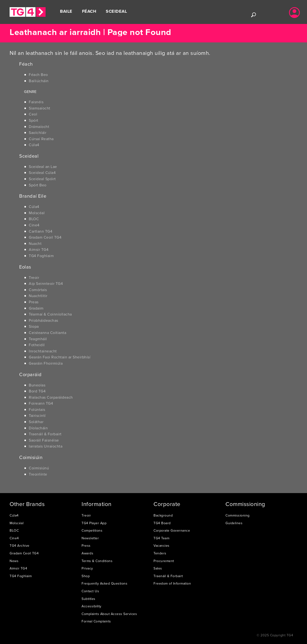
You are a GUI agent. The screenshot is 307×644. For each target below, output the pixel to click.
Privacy (87, 568)
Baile (66, 11)
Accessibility (92, 606)
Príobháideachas (44, 320)
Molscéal (37, 213)
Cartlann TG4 (41, 231)
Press (86, 546)
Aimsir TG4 (39, 249)
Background (163, 515)
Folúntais (37, 409)
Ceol (33, 114)
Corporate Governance (172, 530)
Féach (89, 11)
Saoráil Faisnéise (44, 440)
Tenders (160, 553)
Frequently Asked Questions (104, 583)
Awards (87, 553)
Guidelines (234, 523)
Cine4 (34, 225)
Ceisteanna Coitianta (47, 333)
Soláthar (36, 422)
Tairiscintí (37, 415)
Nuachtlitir (38, 296)
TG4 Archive (20, 546)
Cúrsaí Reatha (41, 139)
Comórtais (38, 290)
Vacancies (162, 546)
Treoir (34, 277)
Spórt (34, 120)
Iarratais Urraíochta (46, 446)
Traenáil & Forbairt (45, 434)
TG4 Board (162, 523)
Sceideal (116, 11)
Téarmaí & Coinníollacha (50, 314)
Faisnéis (36, 102)
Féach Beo (38, 75)
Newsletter (90, 538)
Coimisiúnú (39, 468)
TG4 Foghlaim (41, 256)
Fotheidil (37, 345)
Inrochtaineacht (43, 351)
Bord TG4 (37, 391)
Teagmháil (38, 339)
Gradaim (36, 308)
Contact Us (90, 591)
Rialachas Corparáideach (51, 397)
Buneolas (37, 385)
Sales (158, 568)
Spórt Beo (38, 185)
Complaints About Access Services (109, 614)
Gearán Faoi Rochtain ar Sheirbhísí (60, 357)
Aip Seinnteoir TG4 (46, 283)
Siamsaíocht (40, 108)
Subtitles (89, 599)
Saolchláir (38, 132)
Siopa (34, 326)
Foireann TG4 (41, 403)
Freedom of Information (172, 583)
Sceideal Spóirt (42, 179)
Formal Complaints (96, 621)
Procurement (164, 561)
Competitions (92, 530)
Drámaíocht (39, 126)
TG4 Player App (94, 523)
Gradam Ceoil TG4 (45, 237)
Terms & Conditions (97, 561)
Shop (86, 576)
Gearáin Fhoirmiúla (46, 363)
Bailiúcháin (39, 81)
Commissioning (238, 515)
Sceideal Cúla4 (42, 172)
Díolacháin (38, 428)
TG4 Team (161, 538)
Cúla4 (34, 145)
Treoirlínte (38, 474)
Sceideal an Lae (43, 167)
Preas (34, 302)
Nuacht (35, 243)
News (14, 561)
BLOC (34, 219)
